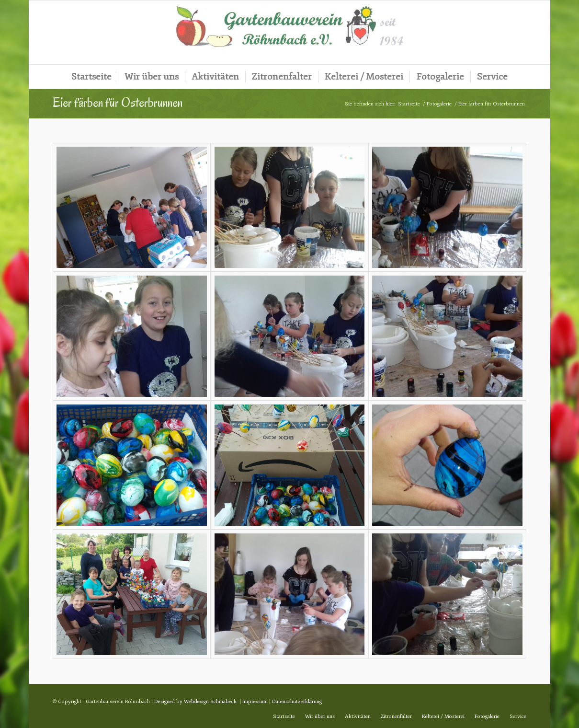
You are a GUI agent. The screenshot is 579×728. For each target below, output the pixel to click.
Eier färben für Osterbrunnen (118, 103)
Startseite (409, 104)
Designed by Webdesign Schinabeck (195, 701)
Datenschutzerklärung (297, 701)
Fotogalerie (439, 104)
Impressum (255, 701)
